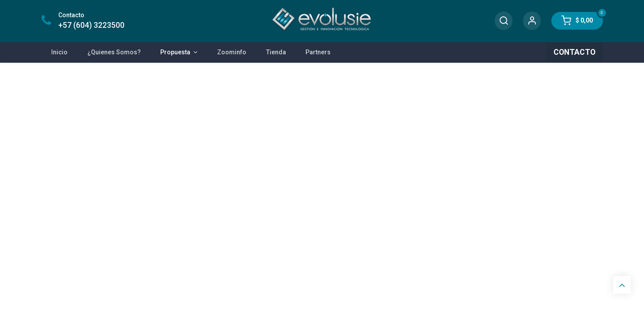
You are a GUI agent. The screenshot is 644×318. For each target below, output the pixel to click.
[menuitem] (60, 52)
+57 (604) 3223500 (91, 25)
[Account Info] (532, 21)
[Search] (504, 21)
